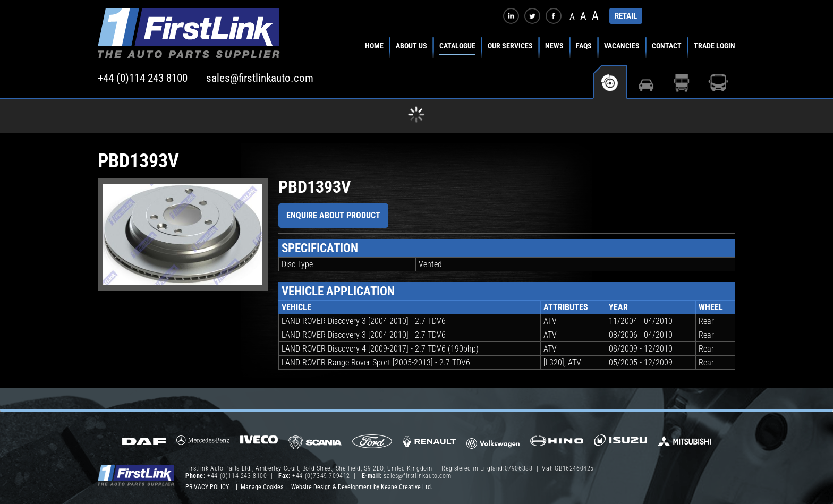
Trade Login (715, 46)
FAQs (584, 46)
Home (374, 46)
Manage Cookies (262, 487)
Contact (667, 46)
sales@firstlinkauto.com (260, 78)
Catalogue (457, 46)
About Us (411, 46)
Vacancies (622, 46)
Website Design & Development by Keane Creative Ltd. (362, 487)
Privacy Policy (207, 487)
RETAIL (626, 16)
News (554, 46)
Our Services (510, 46)
